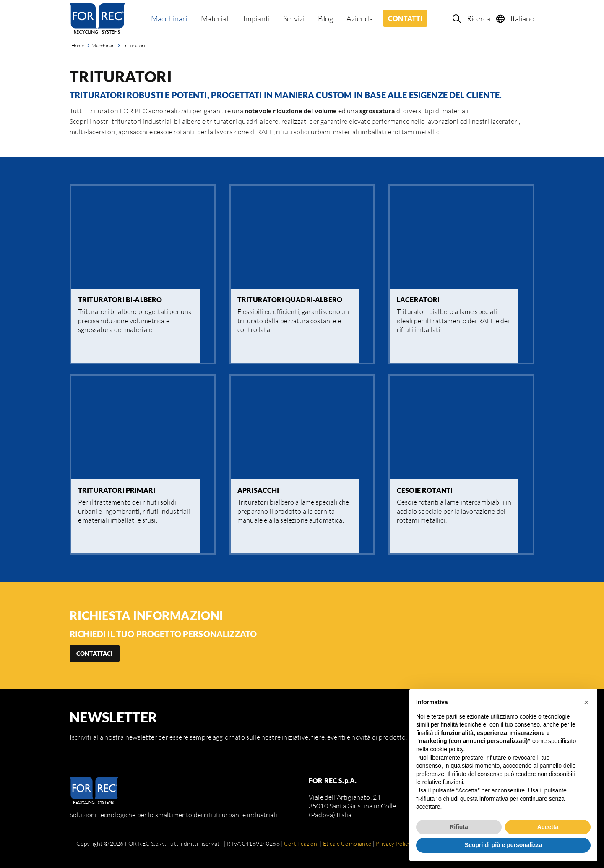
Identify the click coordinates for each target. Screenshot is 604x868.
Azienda (360, 18)
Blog (325, 18)
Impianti (256, 18)
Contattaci (95, 653)
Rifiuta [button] (459, 827)
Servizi (294, 18)
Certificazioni (301, 843)
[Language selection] (516, 18)
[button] (586, 702)
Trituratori (134, 46)
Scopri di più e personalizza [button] (503, 845)
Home (78, 46)
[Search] (472, 18)
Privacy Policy (393, 843)
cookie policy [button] (446, 749)
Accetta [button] (548, 827)
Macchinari (169, 18)
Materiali (215, 18)
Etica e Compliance (347, 843)
